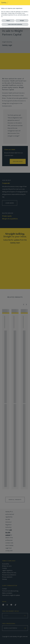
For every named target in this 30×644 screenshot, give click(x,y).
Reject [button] (8, 21)
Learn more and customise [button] (15, 24)
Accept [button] (22, 21)
